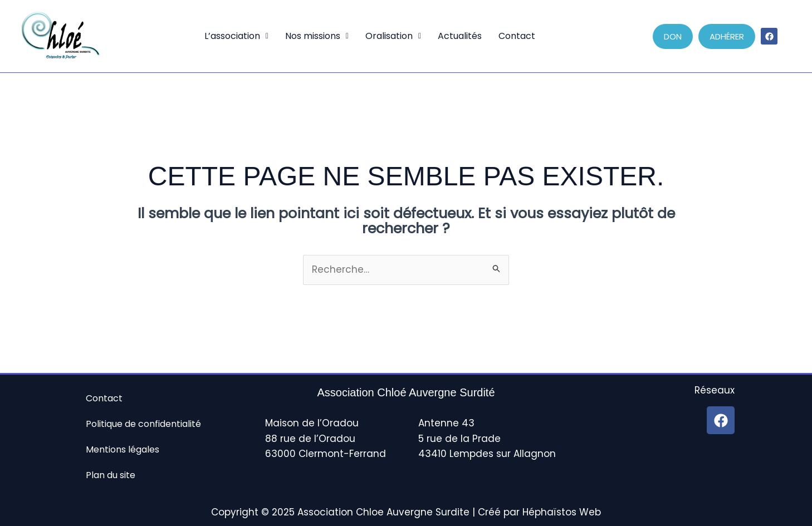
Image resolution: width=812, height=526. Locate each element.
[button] (236, 36)
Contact (517, 36)
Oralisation (393, 36)
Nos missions (317, 36)
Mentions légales (123, 449)
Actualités (460, 36)
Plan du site (111, 475)
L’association (236, 36)
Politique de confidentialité (143, 424)
